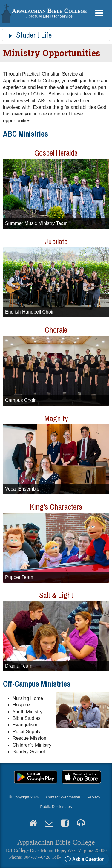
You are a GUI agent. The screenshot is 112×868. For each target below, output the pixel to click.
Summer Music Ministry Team (36, 223)
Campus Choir (20, 400)
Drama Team (19, 666)
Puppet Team (19, 577)
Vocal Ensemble (22, 489)
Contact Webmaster (63, 797)
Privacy (94, 797)
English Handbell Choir (29, 312)
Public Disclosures (56, 807)
